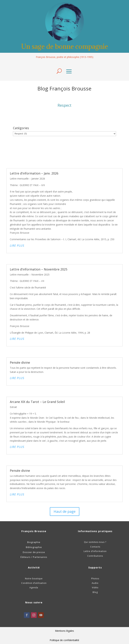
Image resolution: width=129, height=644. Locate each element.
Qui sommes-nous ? (95, 542)
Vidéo (95, 588)
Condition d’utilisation (34, 583)
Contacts (95, 547)
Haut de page (65, 511)
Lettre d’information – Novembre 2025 (39, 269)
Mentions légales (64, 631)
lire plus (17, 245)
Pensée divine (20, 362)
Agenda (34, 588)
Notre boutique (34, 579)
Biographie (34, 542)
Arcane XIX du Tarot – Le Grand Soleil (37, 402)
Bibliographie (34, 547)
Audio (95, 583)
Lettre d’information (95, 551)
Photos (95, 579)
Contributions (95, 556)
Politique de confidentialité (64, 640)
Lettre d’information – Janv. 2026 (34, 173)
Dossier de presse (34, 552)
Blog (95, 592)
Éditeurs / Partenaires (34, 557)
